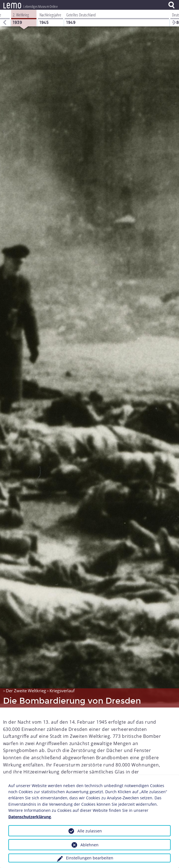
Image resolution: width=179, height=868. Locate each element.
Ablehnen (89, 845)
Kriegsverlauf (62, 687)
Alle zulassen (90, 831)
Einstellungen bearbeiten (90, 858)
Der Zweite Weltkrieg (26, 687)
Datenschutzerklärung (30, 817)
